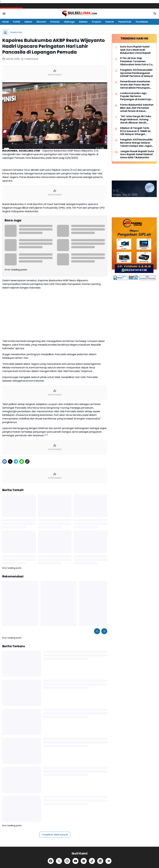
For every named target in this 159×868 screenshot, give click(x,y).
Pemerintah (125, 22)
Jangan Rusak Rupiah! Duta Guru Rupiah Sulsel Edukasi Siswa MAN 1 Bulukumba (137, 155)
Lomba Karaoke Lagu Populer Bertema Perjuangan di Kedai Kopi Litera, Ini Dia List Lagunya (136, 96)
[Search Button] (155, 14)
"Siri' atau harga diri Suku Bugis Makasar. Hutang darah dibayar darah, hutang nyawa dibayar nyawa (136, 120)
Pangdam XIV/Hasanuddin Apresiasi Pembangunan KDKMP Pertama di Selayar (137, 73)
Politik (17, 22)
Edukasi (83, 22)
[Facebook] (4, 528)
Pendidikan (142, 22)
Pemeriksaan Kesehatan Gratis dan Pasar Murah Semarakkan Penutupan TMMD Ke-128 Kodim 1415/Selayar (135, 85)
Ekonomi (41, 22)
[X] (10, 528)
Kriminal (55, 22)
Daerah (110, 22)
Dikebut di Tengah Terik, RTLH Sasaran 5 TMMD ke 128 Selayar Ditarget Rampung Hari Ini (135, 131)
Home (5, 22)
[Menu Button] (4, 14)
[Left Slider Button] (97, 697)
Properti (97, 22)
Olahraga (69, 22)
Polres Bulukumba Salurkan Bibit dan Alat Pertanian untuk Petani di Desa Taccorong (137, 108)
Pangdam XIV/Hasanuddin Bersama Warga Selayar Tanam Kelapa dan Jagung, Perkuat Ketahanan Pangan (137, 143)
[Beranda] (5, 32)
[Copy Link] (27, 528)
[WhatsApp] (22, 528)
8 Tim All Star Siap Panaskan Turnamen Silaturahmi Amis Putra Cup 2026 (137, 61)
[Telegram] (16, 528)
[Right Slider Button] (104, 697)
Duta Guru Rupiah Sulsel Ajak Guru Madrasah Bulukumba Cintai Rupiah (135, 50)
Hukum (28, 22)
